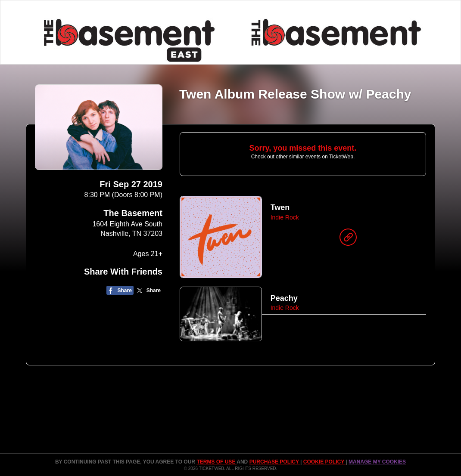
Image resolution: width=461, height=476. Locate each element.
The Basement (133, 213)
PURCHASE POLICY (275, 462)
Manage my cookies (377, 462)
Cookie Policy (324, 462)
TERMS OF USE (216, 462)
